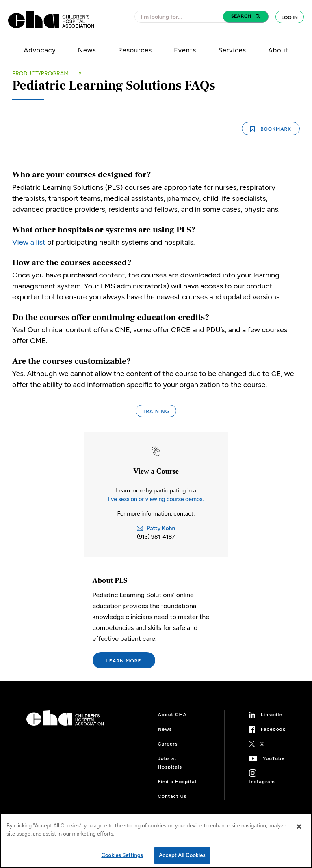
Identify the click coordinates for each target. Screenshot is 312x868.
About (278, 50)
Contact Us (172, 796)
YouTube (274, 758)
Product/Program (40, 74)
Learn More (124, 661)
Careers (168, 744)
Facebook (273, 729)
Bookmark (271, 129)
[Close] (299, 827)
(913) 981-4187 (156, 537)
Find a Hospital (177, 782)
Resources (135, 50)
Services (232, 50)
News (87, 50)
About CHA (172, 715)
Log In (290, 17)
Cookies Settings (122, 855)
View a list (29, 242)
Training (156, 411)
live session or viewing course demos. (156, 499)
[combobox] (181, 17)
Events (185, 50)
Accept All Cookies (182, 855)
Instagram (262, 782)
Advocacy (40, 50)
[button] (246, 17)
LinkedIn (272, 715)
